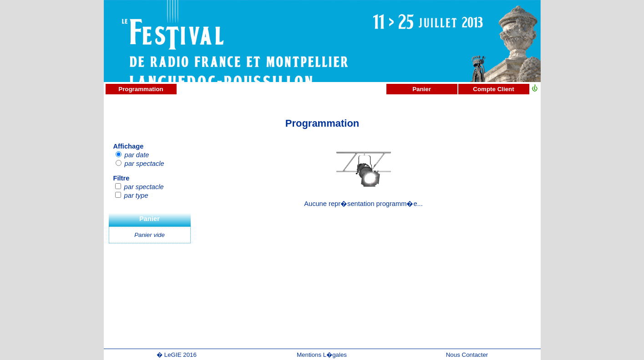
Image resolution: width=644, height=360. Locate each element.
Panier (422, 89)
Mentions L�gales (322, 355)
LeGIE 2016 (180, 355)
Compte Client (493, 89)
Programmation (141, 89)
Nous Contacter (467, 355)
